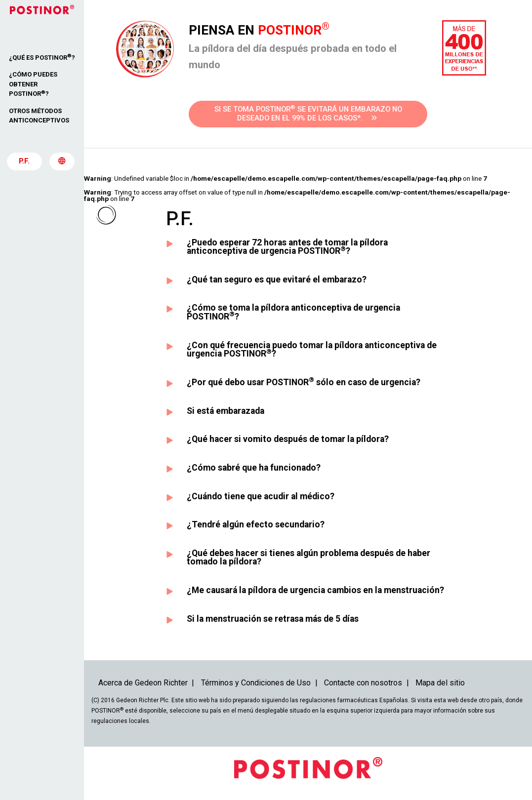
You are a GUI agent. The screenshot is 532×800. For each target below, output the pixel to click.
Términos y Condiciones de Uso (256, 683)
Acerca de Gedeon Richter (143, 683)
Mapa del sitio (440, 683)
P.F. (24, 162)
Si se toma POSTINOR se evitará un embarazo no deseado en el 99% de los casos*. (308, 113)
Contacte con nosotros (363, 683)
